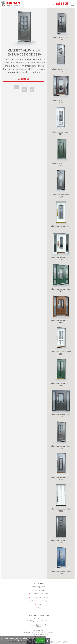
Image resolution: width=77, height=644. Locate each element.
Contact (39, 604)
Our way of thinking (39, 590)
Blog (39, 608)
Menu (73, 5)
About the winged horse (39, 594)
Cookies (55, 642)
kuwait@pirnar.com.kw (39, 625)
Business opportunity (39, 601)
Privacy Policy (64, 642)
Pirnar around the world (39, 597)
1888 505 (39, 627)
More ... (29, 640)
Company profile (39, 587)
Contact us (23, 79)
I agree (41, 640)
